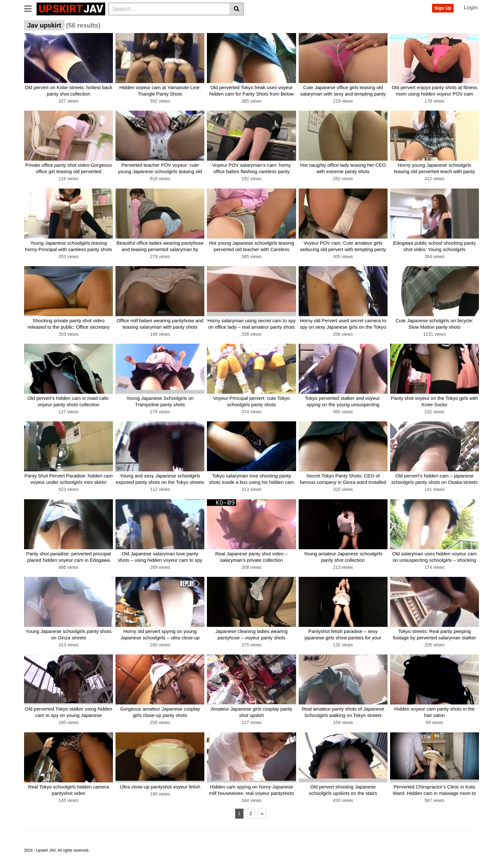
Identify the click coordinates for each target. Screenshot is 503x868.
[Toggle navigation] (30, 8)
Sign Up (443, 8)
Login (471, 8)
